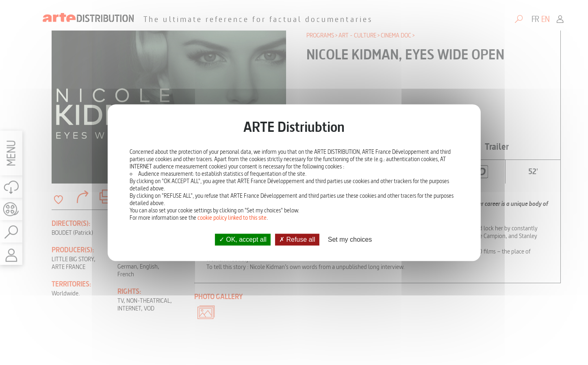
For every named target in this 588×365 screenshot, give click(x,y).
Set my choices (350, 239)
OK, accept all (243, 239)
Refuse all (297, 239)
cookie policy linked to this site (232, 218)
